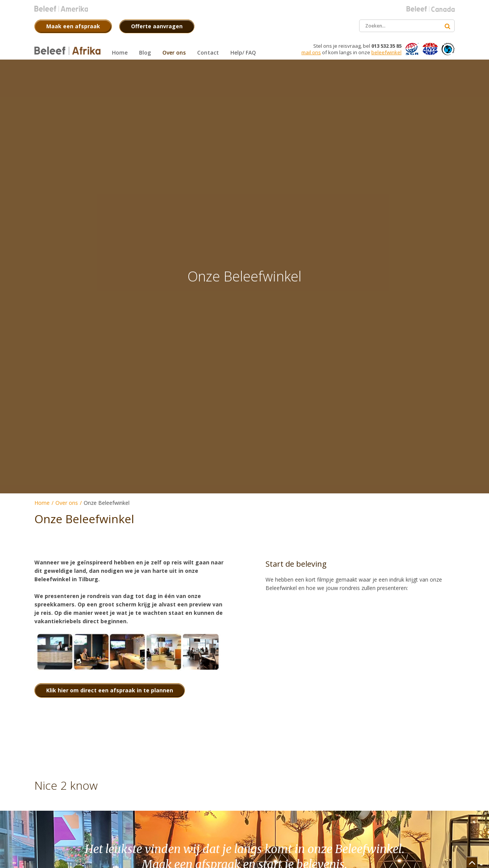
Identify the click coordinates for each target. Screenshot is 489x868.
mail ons (311, 52)
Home (42, 503)
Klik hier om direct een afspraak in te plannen (110, 690)
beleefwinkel (386, 52)
